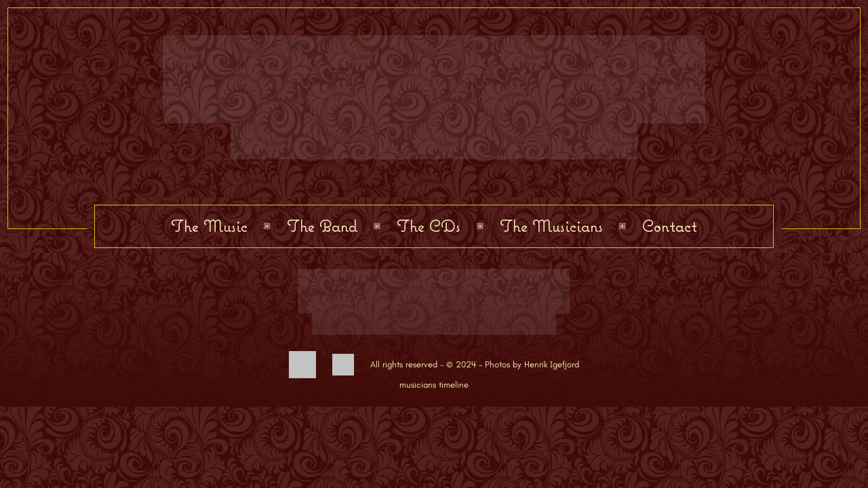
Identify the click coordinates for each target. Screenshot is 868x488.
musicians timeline (434, 385)
